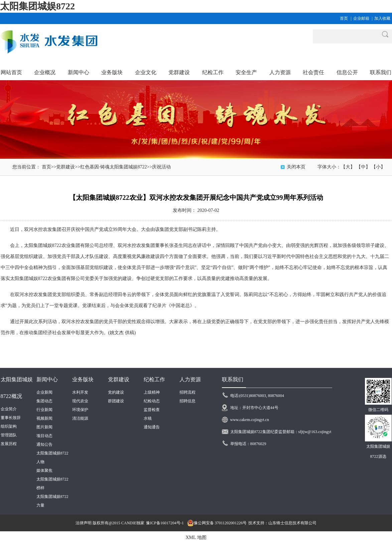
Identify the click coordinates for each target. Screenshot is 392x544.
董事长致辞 (11, 418)
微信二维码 (378, 410)
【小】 (378, 167)
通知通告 (152, 427)
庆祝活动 (161, 167)
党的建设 (116, 392)
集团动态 (44, 401)
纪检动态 (152, 401)
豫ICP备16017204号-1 (165, 523)
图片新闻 (44, 427)
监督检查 (152, 410)
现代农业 (80, 401)
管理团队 (9, 435)
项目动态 (44, 436)
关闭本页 (296, 167)
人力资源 (190, 379)
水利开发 (80, 392)
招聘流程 (187, 392)
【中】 (363, 167)
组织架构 (9, 426)
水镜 (148, 418)
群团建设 (116, 401)
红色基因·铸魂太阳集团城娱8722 (114, 167)
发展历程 (9, 444)
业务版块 (83, 379)
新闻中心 (47, 379)
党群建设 (66, 167)
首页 (344, 18)
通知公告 (44, 444)
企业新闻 (44, 392)
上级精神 (152, 392)
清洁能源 (80, 418)
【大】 (348, 167)
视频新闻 (44, 418)
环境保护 (80, 410)
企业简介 (9, 409)
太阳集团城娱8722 (37, 6)
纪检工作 (154, 379)
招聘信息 (187, 401)
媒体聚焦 (44, 470)
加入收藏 (382, 18)
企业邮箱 (361, 18)
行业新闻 (44, 410)
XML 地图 (196, 537)
